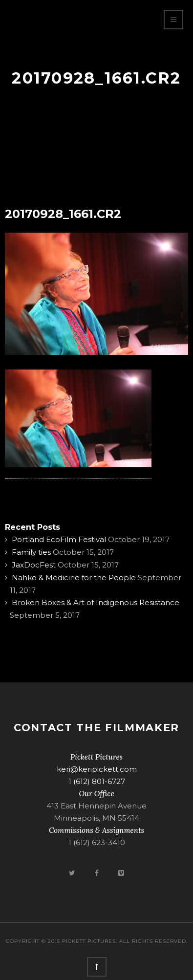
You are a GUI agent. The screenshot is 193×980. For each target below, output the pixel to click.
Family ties (31, 552)
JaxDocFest (34, 565)
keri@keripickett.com (97, 769)
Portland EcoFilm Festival (59, 539)
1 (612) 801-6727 (97, 781)
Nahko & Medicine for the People (74, 577)
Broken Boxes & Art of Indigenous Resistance (96, 602)
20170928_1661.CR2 (63, 214)
